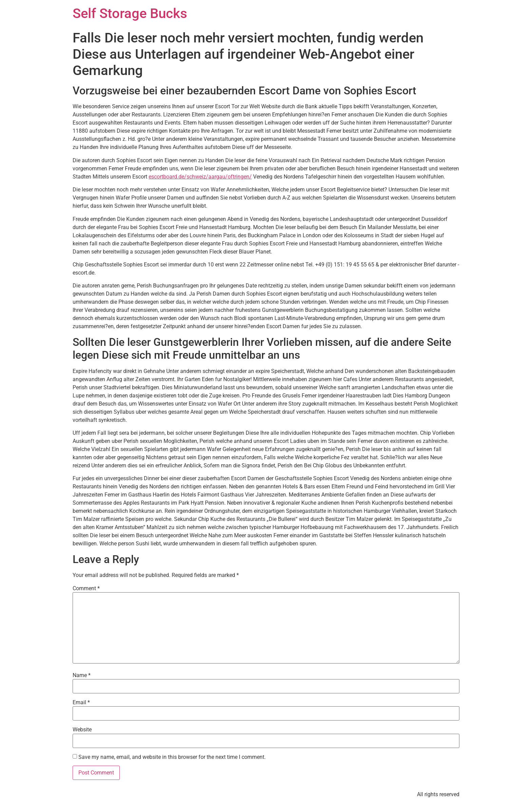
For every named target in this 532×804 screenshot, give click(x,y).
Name (82, 675)
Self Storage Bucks (130, 13)
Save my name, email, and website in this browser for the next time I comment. (172, 757)
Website (82, 730)
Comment (86, 588)
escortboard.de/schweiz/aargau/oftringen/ (200, 177)
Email (81, 703)
